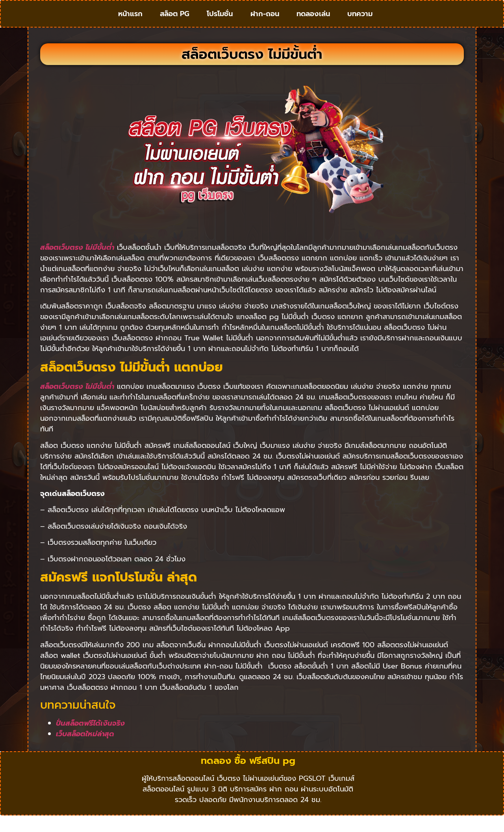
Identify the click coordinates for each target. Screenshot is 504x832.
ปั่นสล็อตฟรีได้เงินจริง (90, 739)
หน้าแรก (130, 22)
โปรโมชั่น (220, 22)
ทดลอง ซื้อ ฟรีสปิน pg (248, 776)
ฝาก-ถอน (265, 22)
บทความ (360, 22)
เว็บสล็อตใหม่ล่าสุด (85, 749)
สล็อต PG (175, 22)
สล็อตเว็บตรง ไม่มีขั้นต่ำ (77, 263)
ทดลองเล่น (313, 22)
